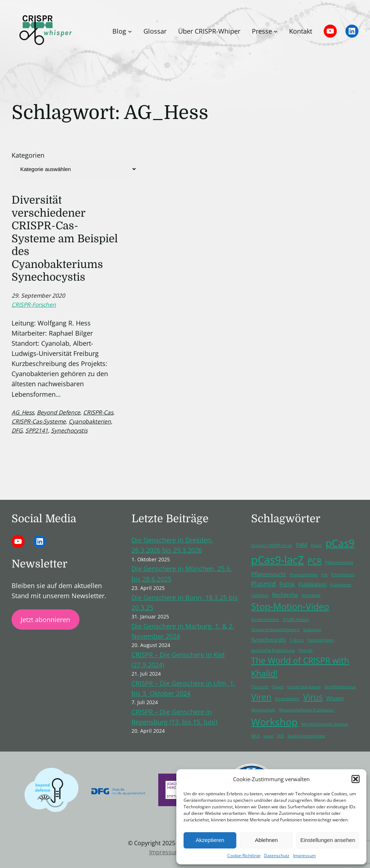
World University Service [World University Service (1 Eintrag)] (324, 724)
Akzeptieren (210, 840)
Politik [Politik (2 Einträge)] (287, 584)
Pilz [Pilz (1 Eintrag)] (324, 575)
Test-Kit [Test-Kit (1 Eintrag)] (306, 650)
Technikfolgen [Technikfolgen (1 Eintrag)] (321, 640)
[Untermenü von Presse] (276, 31)
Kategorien (28, 155)
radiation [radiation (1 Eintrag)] (260, 595)
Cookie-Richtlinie (244, 856)
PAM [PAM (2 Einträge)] (302, 545)
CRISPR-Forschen (34, 305)
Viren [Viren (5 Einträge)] (261, 697)
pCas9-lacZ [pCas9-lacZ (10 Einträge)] (277, 560)
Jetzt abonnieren (45, 620)
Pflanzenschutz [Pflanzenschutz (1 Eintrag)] (339, 562)
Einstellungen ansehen (328, 840)
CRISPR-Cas (98, 412)
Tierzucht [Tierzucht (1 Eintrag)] (260, 687)
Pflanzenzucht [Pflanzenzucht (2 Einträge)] (268, 574)
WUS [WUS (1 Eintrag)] (255, 736)
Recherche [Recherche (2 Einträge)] (285, 595)
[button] (356, 779)
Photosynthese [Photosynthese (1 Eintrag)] (304, 575)
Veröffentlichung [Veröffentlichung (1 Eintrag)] (340, 687)
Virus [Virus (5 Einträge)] (313, 697)
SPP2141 (37, 430)
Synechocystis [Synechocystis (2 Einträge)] (268, 639)
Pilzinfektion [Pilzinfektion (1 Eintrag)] (343, 575)
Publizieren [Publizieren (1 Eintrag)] (341, 585)
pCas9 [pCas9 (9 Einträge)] (340, 543)
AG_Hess (23, 412)
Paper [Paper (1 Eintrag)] (316, 545)
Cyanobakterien (90, 421)
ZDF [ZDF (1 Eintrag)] (280, 736)
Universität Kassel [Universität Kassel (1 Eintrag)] (304, 687)
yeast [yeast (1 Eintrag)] (268, 736)
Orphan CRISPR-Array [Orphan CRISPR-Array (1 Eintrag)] (272, 545)
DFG (17, 430)
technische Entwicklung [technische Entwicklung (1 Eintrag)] (273, 650)
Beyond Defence (59, 412)
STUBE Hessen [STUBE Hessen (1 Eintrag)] (296, 620)
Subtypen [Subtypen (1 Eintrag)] (312, 630)
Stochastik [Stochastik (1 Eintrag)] (311, 595)
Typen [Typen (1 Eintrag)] (278, 687)
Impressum (304, 856)
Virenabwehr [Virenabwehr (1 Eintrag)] (287, 699)
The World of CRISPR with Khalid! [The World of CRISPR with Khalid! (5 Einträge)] (300, 667)
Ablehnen (266, 840)
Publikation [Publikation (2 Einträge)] (313, 584)
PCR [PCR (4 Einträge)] (315, 561)
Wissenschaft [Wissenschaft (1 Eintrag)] (263, 710)
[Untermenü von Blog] (130, 31)
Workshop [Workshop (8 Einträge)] (274, 722)
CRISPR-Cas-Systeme (39, 421)
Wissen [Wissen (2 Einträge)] (335, 698)
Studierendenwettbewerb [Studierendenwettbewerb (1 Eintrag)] (275, 630)
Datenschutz (277, 856)
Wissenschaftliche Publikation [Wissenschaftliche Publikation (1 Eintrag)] (307, 710)
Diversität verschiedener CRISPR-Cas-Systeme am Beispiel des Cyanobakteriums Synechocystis (65, 239)
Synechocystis (69, 430)
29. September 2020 (38, 295)
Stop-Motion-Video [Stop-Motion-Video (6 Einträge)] (290, 606)
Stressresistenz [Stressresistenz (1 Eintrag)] (265, 620)
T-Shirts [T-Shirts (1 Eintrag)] (297, 640)
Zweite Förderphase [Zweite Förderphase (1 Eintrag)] (306, 736)
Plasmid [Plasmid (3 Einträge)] (263, 584)
